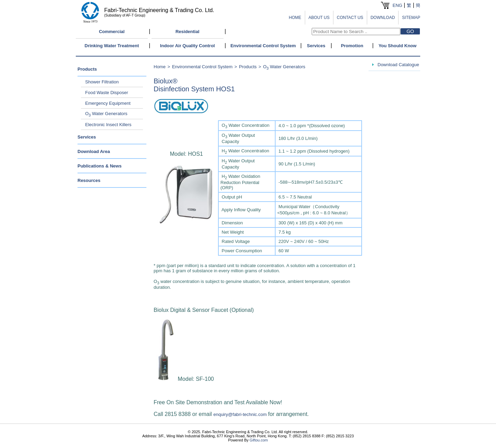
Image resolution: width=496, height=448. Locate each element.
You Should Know (397, 46)
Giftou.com (259, 440)
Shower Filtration (102, 82)
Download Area (94, 151)
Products (87, 69)
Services (316, 46)
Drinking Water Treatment (112, 46)
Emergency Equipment (108, 103)
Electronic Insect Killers (108, 125)
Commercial (112, 32)
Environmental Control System (263, 46)
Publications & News (100, 166)
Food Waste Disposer (107, 93)
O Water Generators (106, 114)
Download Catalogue (398, 65)
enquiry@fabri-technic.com (240, 414)
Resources (89, 180)
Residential (187, 32)
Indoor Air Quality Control (188, 46)
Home (160, 67)
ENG (397, 5)
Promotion (352, 46)
